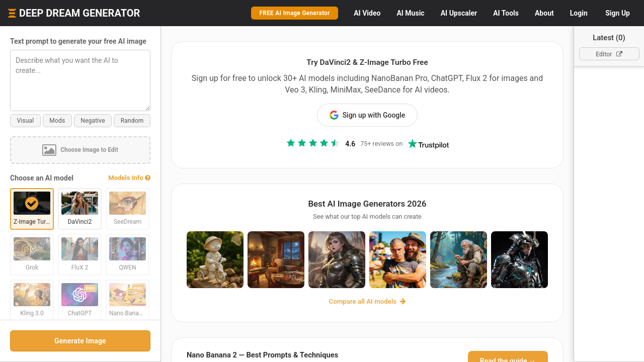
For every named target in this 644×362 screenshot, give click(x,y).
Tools (506, 13)
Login (579, 13)
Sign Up (618, 13)
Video (367, 13)
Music (410, 13)
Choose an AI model (42, 178)
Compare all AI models (368, 301)
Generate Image (80, 341)
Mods (57, 121)
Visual (25, 121)
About (544, 13)
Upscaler (459, 13)
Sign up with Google (368, 115)
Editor (609, 54)
